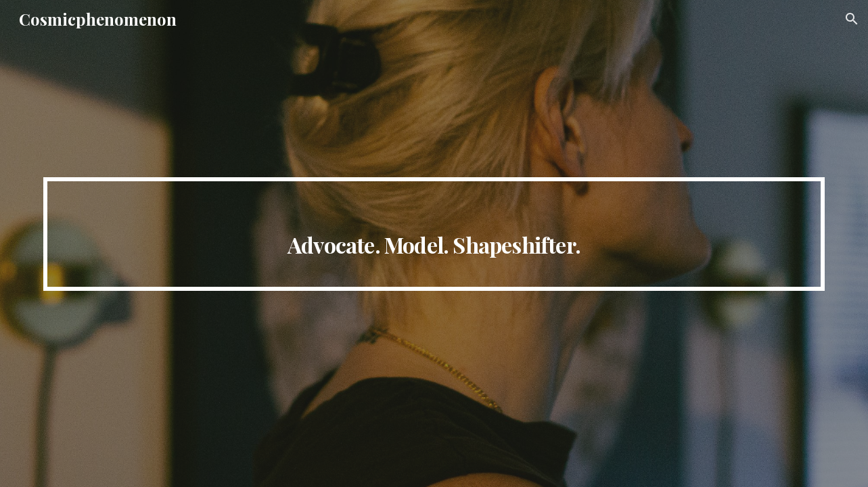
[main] (434, 234)
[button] (852, 19)
